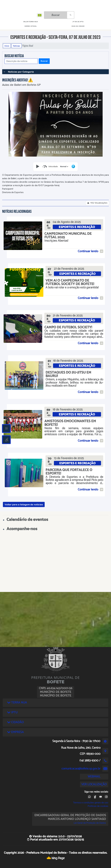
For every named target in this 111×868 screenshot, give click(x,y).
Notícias (16, 46)
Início (7, 46)
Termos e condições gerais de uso (91, 803)
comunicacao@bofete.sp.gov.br (81, 769)
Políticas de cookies (98, 806)
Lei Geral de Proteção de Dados (90, 823)
